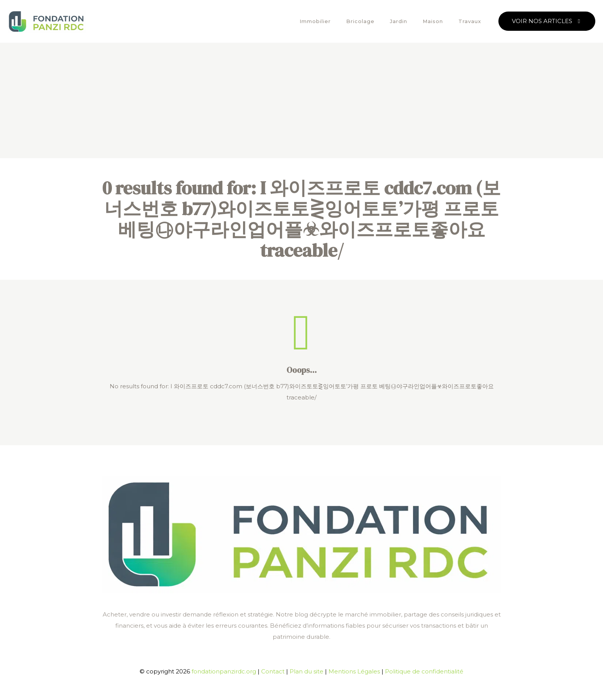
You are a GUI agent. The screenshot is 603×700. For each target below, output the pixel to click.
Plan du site (306, 671)
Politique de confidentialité (424, 671)
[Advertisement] (301, 100)
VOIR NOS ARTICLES (547, 21)
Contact (273, 671)
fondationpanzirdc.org (224, 671)
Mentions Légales (354, 671)
